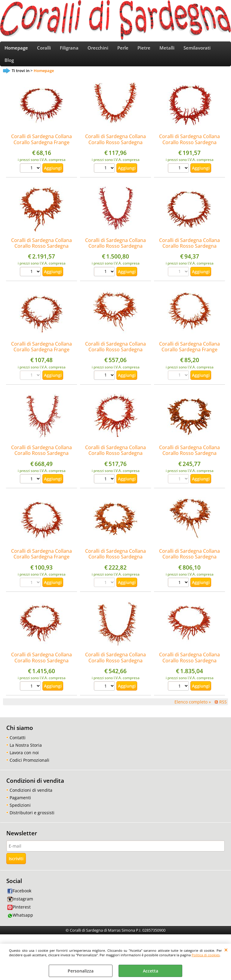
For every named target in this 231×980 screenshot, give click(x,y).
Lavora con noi (24, 760)
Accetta (151, 971)
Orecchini (98, 50)
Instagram (20, 906)
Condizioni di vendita (31, 797)
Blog (9, 66)
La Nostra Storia (26, 752)
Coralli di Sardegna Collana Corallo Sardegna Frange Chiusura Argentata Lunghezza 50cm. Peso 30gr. (42, 153)
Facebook (19, 898)
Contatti (18, 745)
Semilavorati (197, 50)
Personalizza (81, 971)
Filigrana (69, 50)
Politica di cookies (206, 955)
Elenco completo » (193, 709)
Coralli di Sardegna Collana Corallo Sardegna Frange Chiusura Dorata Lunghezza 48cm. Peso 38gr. (189, 360)
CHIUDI (226, 950)
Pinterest (19, 914)
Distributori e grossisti (32, 820)
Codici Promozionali (29, 767)
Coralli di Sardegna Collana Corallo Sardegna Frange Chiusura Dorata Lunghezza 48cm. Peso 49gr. (42, 360)
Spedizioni (20, 812)
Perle (123, 50)
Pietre (144, 50)
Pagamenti (20, 805)
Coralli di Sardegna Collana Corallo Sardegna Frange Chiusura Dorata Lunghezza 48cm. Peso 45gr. (42, 567)
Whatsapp (20, 923)
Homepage (16, 50)
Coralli (44, 50)
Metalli (167, 50)
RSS (223, 709)
